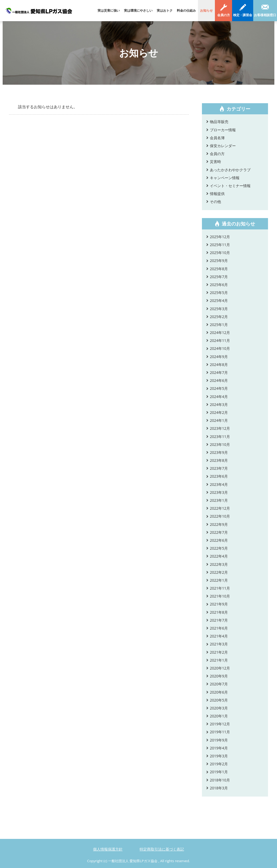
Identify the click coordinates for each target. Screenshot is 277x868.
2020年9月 (219, 676)
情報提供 (217, 194)
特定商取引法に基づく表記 (162, 849)
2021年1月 (219, 660)
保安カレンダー (223, 146)
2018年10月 (220, 780)
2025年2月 (219, 317)
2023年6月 (219, 476)
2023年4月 (219, 484)
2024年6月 (219, 380)
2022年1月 (219, 580)
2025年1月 (219, 325)
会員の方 (224, 15)
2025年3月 (219, 309)
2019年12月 (220, 724)
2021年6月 (219, 628)
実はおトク (165, 10)
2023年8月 (219, 460)
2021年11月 (220, 588)
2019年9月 (219, 740)
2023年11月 (220, 437)
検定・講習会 (243, 15)
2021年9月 (219, 604)
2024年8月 (219, 365)
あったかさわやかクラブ (230, 170)
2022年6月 (219, 540)
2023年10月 (220, 444)
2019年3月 (219, 756)
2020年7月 (219, 684)
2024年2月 (219, 412)
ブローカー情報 (223, 130)
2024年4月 (219, 397)
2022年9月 (219, 524)
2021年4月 (219, 636)
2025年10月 (220, 253)
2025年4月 (219, 300)
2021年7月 (219, 620)
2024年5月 (219, 388)
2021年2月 (219, 652)
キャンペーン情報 (225, 178)
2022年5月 (219, 548)
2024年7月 (219, 372)
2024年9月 (219, 357)
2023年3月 (219, 492)
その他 (215, 202)
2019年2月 (219, 764)
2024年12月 (220, 333)
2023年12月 (220, 428)
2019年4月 (219, 748)
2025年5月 (219, 293)
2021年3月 (219, 644)
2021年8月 (219, 612)
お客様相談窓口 (265, 15)
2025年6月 (219, 285)
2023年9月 (219, 452)
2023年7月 (219, 468)
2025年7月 (219, 277)
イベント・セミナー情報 (230, 186)
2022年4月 (219, 556)
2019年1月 (219, 772)
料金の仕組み (186, 10)
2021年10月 (220, 596)
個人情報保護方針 (108, 849)
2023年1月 (219, 500)
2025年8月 (219, 269)
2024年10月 (220, 348)
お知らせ (206, 10)
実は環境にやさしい (138, 10)
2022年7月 (219, 532)
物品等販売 (219, 122)
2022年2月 (219, 572)
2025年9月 (219, 261)
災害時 (215, 162)
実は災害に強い (109, 10)
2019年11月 (220, 732)
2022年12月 (220, 508)
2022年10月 (220, 516)
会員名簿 (217, 138)
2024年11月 (220, 340)
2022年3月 (219, 564)
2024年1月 (219, 420)
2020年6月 (219, 692)
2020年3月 (219, 708)
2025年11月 (220, 245)
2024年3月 (219, 404)
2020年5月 (219, 700)
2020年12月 (220, 668)
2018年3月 (219, 788)
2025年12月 (220, 237)
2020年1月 (219, 716)
